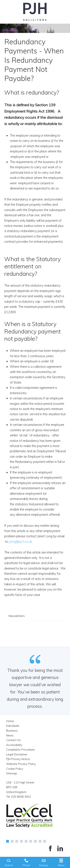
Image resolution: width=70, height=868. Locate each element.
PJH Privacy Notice (18, 759)
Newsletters (17, 616)
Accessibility (14, 745)
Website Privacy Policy (21, 764)
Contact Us (13, 740)
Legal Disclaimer (17, 754)
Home (10, 721)
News (10, 735)
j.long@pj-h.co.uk (20, 541)
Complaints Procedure (20, 750)
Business (12, 731)
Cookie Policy (15, 769)
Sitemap (12, 773)
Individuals (13, 726)
